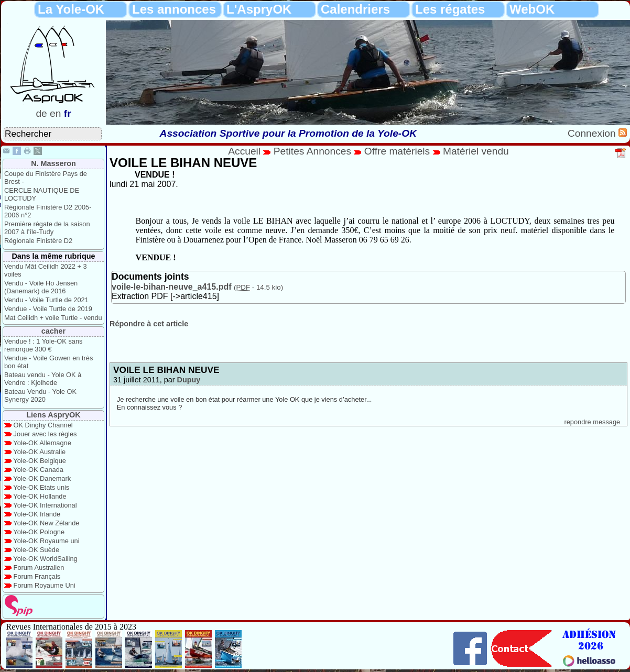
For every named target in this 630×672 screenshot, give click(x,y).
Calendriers (355, 9)
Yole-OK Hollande (40, 496)
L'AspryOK (259, 9)
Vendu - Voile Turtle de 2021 (46, 300)
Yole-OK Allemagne (42, 443)
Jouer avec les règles (45, 434)
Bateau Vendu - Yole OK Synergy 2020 (40, 395)
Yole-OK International (45, 505)
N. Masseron (53, 163)
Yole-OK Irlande (37, 514)
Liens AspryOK (53, 415)
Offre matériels (397, 151)
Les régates (450, 9)
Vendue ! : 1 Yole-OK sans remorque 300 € (43, 345)
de (41, 113)
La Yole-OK (71, 9)
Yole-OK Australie (39, 452)
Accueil (244, 151)
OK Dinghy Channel (43, 425)
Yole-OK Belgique (40, 461)
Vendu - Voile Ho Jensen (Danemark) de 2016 (41, 287)
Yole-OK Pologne (39, 532)
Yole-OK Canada (38, 470)
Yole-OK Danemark (42, 478)
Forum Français (37, 576)
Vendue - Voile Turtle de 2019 (48, 309)
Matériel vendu (476, 151)
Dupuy (189, 380)
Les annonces (174, 9)
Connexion (593, 133)
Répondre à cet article (149, 324)
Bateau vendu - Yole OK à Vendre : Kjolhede (43, 379)
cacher (53, 331)
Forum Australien (39, 568)
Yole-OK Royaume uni (46, 541)
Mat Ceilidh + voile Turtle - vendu (53, 318)
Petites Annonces (312, 151)
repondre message (592, 422)
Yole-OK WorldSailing (45, 559)
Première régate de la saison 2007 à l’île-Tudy (47, 228)
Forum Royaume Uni (45, 585)
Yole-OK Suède (36, 550)
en (55, 113)
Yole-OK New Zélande (46, 523)
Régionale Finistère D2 (38, 241)
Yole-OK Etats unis (41, 487)
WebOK (532, 9)
